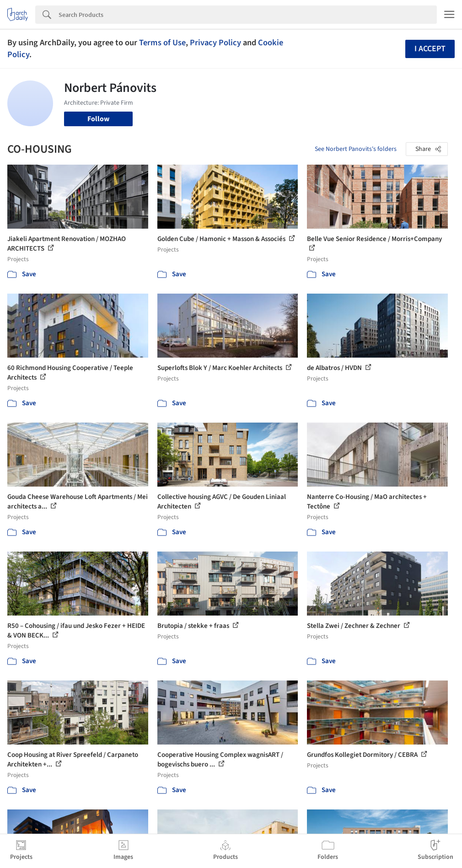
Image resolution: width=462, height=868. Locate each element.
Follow (98, 119)
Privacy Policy (215, 43)
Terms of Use (162, 43)
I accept (430, 49)
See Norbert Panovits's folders (356, 149)
